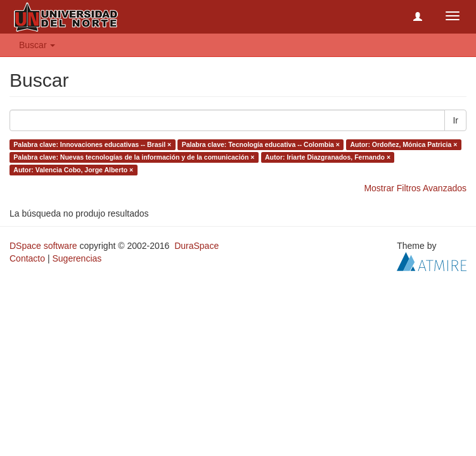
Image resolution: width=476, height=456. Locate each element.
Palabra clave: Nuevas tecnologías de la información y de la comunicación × (134, 157)
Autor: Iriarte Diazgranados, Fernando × (328, 157)
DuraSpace (196, 246)
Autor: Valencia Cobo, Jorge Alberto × (73, 170)
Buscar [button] (37, 45)
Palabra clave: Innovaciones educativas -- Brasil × (92, 144)
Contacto (27, 258)
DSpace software (43, 246)
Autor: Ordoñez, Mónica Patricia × (403, 144)
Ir (455, 120)
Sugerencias (77, 258)
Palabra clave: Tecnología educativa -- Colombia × (261, 144)
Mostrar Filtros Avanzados (415, 188)
